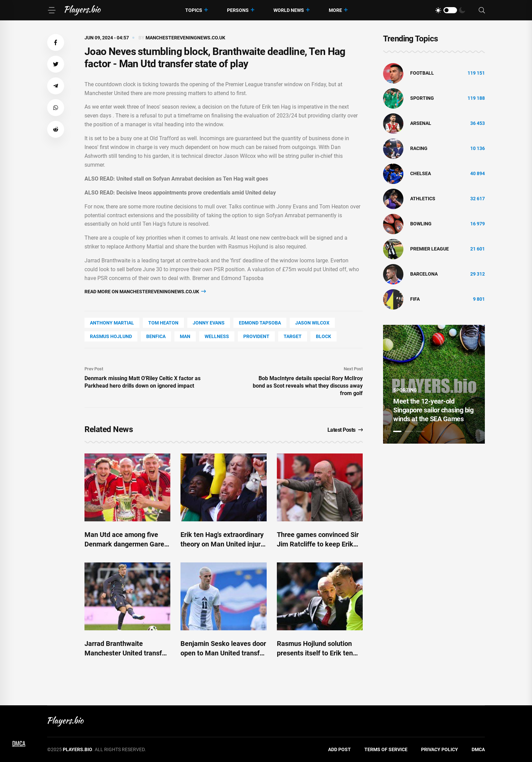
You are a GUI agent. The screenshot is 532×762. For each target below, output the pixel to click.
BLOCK (324, 336)
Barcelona (424, 274)
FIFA (415, 299)
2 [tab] (409, 431)
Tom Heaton (163, 323)
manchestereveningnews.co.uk (185, 38)
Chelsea (421, 173)
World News (289, 10)
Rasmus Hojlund (111, 336)
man (185, 336)
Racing (419, 148)
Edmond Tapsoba (260, 323)
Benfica (156, 336)
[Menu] (52, 10)
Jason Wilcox (312, 323)
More (335, 10)
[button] (56, 42)
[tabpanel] (434, 384)
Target (293, 336)
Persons (238, 10)
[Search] (482, 10)
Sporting (422, 98)
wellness (217, 336)
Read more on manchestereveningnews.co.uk (145, 291)
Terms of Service (386, 749)
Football (422, 73)
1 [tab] (397, 431)
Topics (194, 10)
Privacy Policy (440, 749)
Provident (256, 336)
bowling (421, 224)
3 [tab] (420, 431)
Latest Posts (345, 430)
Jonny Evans (209, 323)
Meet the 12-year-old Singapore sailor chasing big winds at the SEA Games (433, 410)
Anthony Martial (112, 323)
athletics (423, 199)
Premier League (430, 249)
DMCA (478, 749)
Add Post (339, 749)
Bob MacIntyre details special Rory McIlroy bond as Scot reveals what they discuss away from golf (308, 386)
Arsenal (421, 123)
